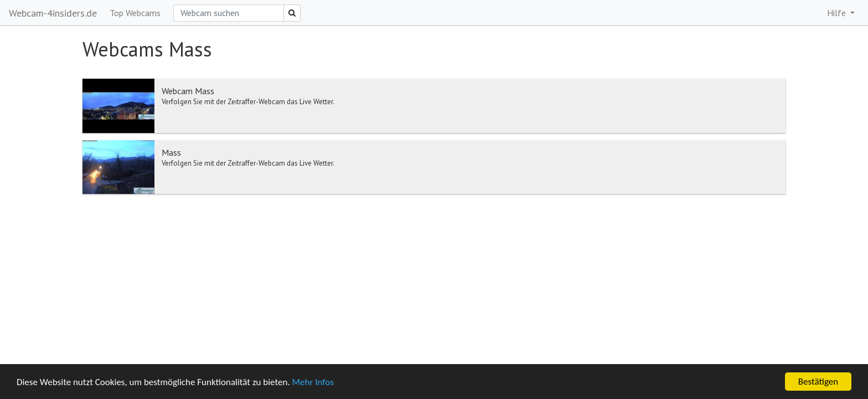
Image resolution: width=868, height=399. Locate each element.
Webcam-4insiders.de (53, 13)
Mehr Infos (313, 382)
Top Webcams (135, 13)
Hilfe (838, 13)
